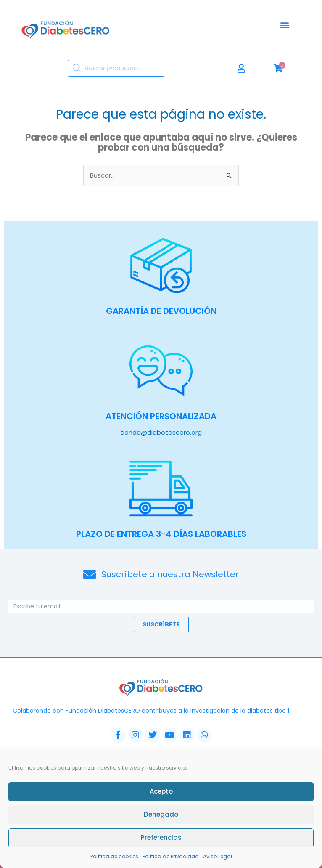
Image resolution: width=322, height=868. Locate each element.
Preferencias (161, 839)
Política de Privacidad (171, 858)
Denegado (161, 816)
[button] (285, 25)
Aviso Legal (218, 858)
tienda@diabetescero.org (161, 432)
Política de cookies (114, 858)
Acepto (161, 793)
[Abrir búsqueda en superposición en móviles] (116, 68)
